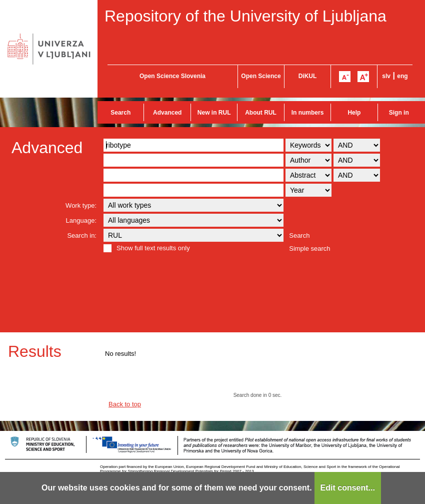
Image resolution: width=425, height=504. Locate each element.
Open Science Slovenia (172, 76)
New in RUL (214, 113)
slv (386, 76)
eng (402, 76)
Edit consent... (348, 488)
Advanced (167, 113)
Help (354, 113)
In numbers (308, 113)
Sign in (399, 113)
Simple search (309, 248)
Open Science (261, 76)
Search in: (82, 235)
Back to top (125, 404)
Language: (81, 220)
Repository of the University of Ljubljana (245, 16)
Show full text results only (153, 248)
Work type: (81, 205)
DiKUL (308, 76)
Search (120, 113)
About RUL (261, 113)
